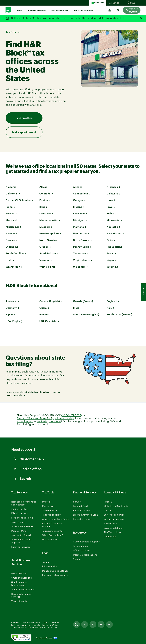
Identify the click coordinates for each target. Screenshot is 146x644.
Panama (44, 314)
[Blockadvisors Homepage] (115, 3)
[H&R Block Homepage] (98, 3)
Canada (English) (50, 301)
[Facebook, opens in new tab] (85, 624)
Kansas (10, 213)
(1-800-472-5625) (72, 415)
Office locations (81, 550)
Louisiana (79, 213)
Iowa (110, 207)
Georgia (78, 200)
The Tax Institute (113, 532)
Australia (11, 301)
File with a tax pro (21, 513)
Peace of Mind (19, 531)
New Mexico (114, 233)
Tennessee (79, 253)
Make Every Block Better (117, 506)
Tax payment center (53, 531)
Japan (9, 314)
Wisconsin (79, 267)
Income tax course (114, 519)
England (112, 301)
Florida (44, 200)
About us (109, 502)
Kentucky (45, 213)
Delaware (112, 193)
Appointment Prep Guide (56, 519)
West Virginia (47, 267)
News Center (111, 523)
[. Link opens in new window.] (21, 638)
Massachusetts (48, 220)
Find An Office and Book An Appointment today (45, 418)
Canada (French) (83, 301)
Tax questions (80, 546)
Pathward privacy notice (55, 575)
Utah (9, 260)
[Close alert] (141, 18)
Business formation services (22, 595)
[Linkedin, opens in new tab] (109, 624)
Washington (13, 267)
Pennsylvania (81, 247)
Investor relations (113, 528)
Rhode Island (114, 247)
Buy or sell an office (114, 515)
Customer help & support (87, 542)
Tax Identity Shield (21, 535)
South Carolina (15, 253)
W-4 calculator (50, 539)
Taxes (19, 10)
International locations (85, 555)
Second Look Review (22, 526)
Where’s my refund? (53, 535)
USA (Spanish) (48, 321)
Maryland (11, 220)
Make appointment (110, 18)
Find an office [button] (24, 118)
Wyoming (112, 267)
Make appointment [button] (24, 132)
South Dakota (48, 253)
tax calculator (25, 421)
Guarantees (110, 536)
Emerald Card (80, 506)
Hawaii (111, 200)
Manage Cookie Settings (55, 571)
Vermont (45, 260)
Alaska (43, 187)
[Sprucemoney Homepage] (132, 3)
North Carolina (48, 240)
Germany (11, 308)
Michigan (79, 220)
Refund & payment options (52, 525)
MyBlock (47, 502)
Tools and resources (84, 10)
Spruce (77, 502)
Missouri (45, 227)
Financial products (37, 10)
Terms (45, 562)
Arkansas (112, 187)
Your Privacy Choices (44, 638)
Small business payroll (23, 589)
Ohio (110, 240)
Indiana (78, 207)
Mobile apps (49, 506)
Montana (78, 227)
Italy (109, 308)
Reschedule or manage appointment (24, 503)
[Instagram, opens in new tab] (93, 624)
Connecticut (81, 193)
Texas (110, 253)
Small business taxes (22, 578)
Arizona (78, 187)
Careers (108, 511)
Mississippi (12, 227)
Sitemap (78, 559)
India (76, 308)
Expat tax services (21, 547)
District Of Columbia (18, 200)
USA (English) (14, 321)
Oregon (44, 247)
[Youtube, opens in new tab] (101, 624)
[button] (132, 10)
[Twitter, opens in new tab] (76, 624)
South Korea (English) (86, 314)
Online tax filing (20, 509)
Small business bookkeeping (19, 584)
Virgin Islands (81, 260)
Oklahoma (12, 247)
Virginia (111, 260)
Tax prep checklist (52, 515)
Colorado (45, 193)
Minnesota (113, 220)
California (12, 193)
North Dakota (81, 240)
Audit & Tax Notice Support (21, 541)
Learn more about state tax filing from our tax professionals (33, 394)
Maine (110, 213)
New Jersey (80, 233)
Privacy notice (50, 566)
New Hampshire (49, 233)
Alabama (11, 187)
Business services (60, 10)
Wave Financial (19, 601)
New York (11, 240)
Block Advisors (19, 574)
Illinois (43, 207)
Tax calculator (50, 510)
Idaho (9, 207)
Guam (43, 308)
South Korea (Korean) (119, 314)
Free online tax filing (22, 518)
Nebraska (112, 227)
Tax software (18, 522)
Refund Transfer (82, 510)
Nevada (10, 233)
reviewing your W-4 (49, 421)
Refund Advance (82, 519)
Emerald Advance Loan (85, 515)
